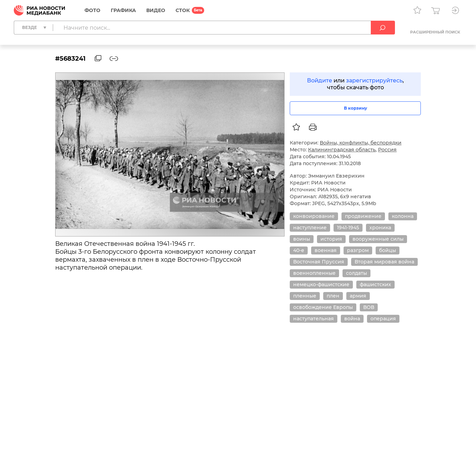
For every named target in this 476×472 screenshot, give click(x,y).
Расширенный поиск (435, 32)
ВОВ (369, 307)
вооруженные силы (378, 239)
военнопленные (314, 273)
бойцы (388, 250)
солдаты (356, 273)
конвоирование (314, 216)
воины (302, 239)
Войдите (320, 81)
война (352, 319)
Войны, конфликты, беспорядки (361, 143)
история (331, 239)
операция (383, 319)
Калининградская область (342, 150)
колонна (403, 216)
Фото (92, 10)
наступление (310, 228)
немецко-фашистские (321, 284)
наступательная (314, 319)
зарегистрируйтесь (374, 81)
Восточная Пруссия (319, 262)
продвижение (363, 216)
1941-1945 (348, 228)
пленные (305, 296)
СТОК (183, 10)
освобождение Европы (323, 307)
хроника (380, 228)
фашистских (375, 284)
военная (326, 250)
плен (333, 296)
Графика (123, 10)
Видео (156, 10)
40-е (299, 250)
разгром (358, 250)
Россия (387, 150)
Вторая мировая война (384, 262)
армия (358, 296)
